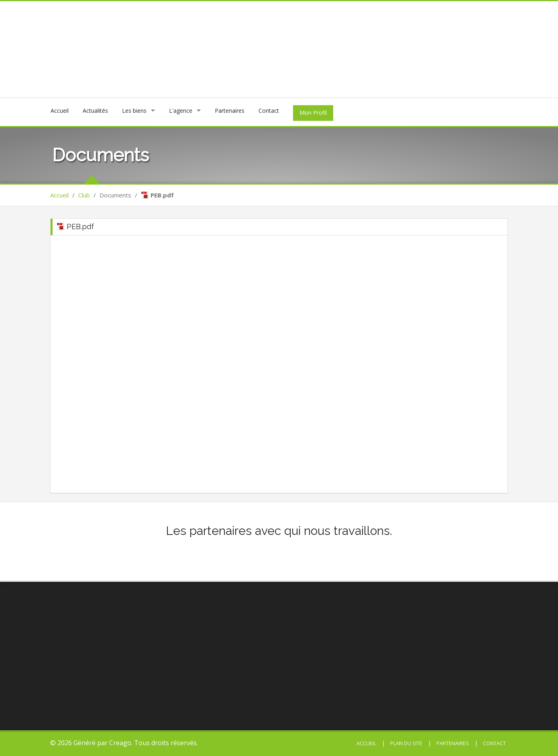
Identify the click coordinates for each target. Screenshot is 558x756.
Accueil (60, 111)
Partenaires (230, 111)
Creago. (121, 743)
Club (84, 195)
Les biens (134, 111)
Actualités (95, 111)
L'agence (181, 111)
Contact (269, 111)
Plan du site (406, 743)
